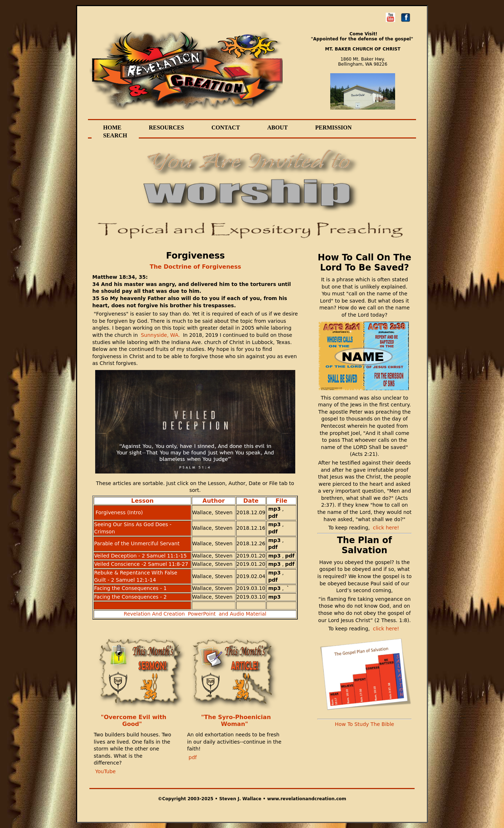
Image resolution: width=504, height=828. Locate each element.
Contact (226, 128)
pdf (273, 516)
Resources (167, 128)
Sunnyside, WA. (160, 335)
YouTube (105, 771)
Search (115, 136)
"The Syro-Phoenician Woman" (236, 721)
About (277, 128)
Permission (333, 128)
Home (112, 128)
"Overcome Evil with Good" (134, 721)
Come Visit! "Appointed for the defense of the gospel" (362, 36)
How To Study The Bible (364, 724)
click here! (386, 528)
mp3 (274, 509)
